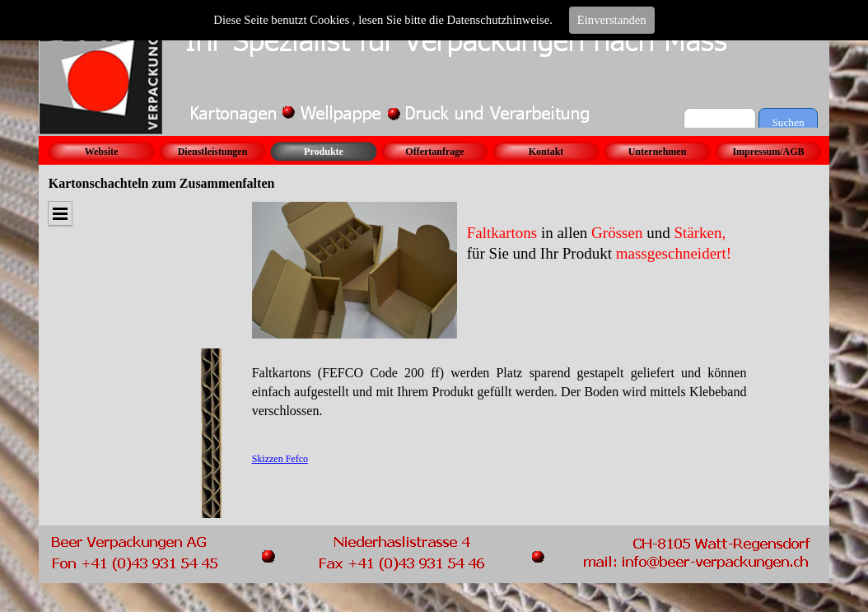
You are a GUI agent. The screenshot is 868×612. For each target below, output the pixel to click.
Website (102, 152)
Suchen (788, 122)
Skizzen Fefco (280, 459)
